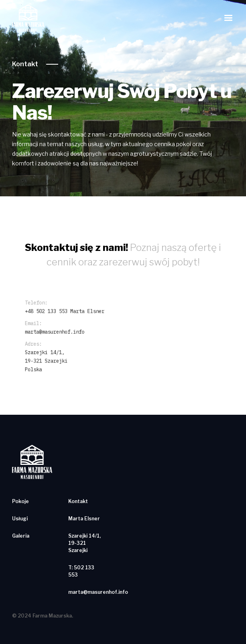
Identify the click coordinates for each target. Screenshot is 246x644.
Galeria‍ (21, 536)
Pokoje (20, 501)
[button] (228, 18)
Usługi (20, 519)
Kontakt (25, 64)
